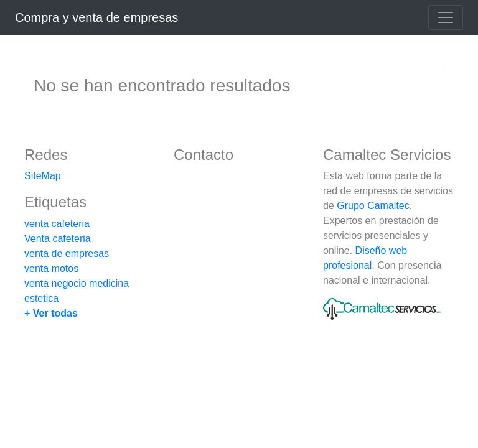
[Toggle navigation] (446, 17)
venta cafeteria (57, 224)
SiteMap (43, 176)
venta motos (51, 268)
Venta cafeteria (58, 239)
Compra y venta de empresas (96, 17)
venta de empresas (67, 254)
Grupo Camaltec (373, 206)
